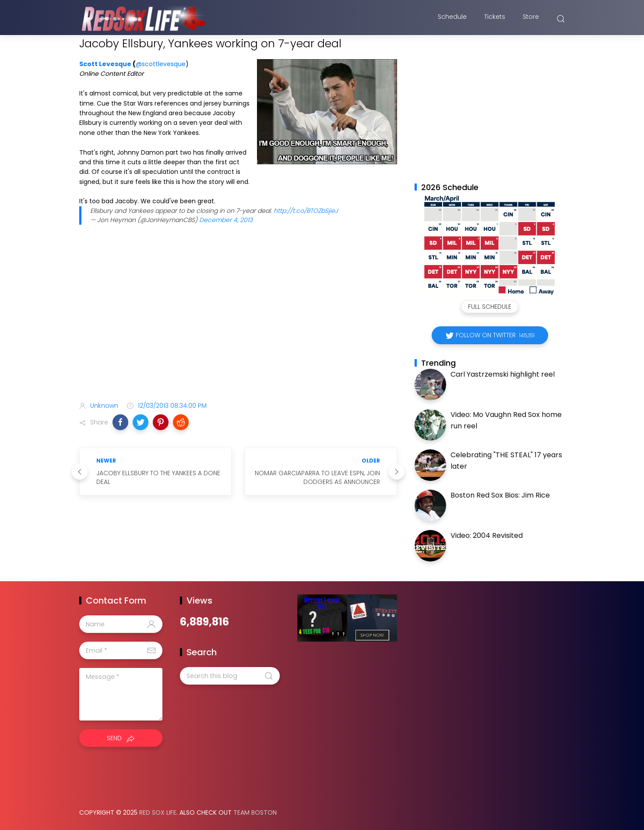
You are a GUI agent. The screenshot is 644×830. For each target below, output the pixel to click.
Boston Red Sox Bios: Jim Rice (500, 495)
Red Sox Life (158, 812)
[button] (120, 422)
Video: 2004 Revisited (487, 535)
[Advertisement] (238, 325)
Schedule (452, 19)
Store (531, 19)
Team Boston (255, 812)
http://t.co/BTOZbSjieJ (306, 211)
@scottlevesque (161, 64)
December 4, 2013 (226, 220)
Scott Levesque (105, 64)
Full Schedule (490, 307)
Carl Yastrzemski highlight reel (503, 374)
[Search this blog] (230, 676)
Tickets (495, 19)
